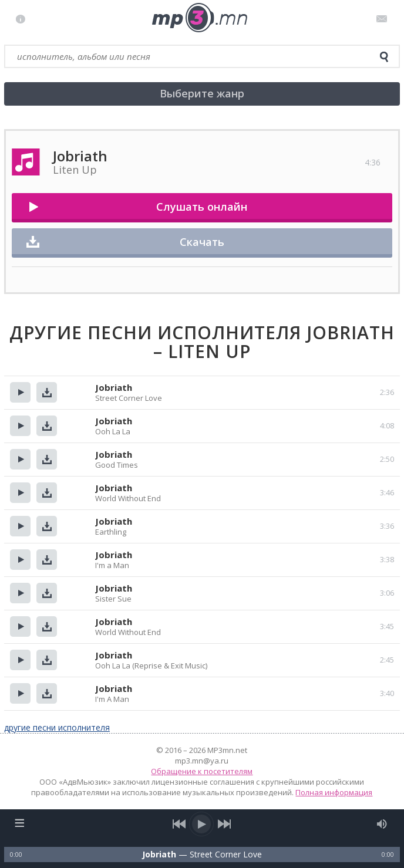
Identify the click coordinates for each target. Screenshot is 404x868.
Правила (23, 19)
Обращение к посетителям (202, 771)
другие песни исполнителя (57, 727)
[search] (384, 57)
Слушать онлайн (202, 207)
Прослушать (20, 392)
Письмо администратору (384, 19)
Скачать (202, 242)
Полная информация (334, 792)
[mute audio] (382, 824)
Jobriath (114, 387)
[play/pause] (202, 824)
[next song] (225, 824)
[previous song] (179, 824)
